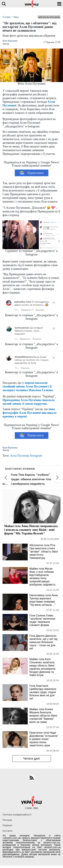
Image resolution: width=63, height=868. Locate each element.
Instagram (36, 456)
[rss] (32, 778)
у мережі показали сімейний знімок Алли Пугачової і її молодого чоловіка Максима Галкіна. (28, 386)
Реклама (7, 820)
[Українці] (32, 4)
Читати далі (31, 759)
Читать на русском (49, 17)
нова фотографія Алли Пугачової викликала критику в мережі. (29, 413)
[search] (4, 4)
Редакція (7, 825)
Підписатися (32, 173)
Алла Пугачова (20, 456)
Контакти (7, 831)
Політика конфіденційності (17, 815)
